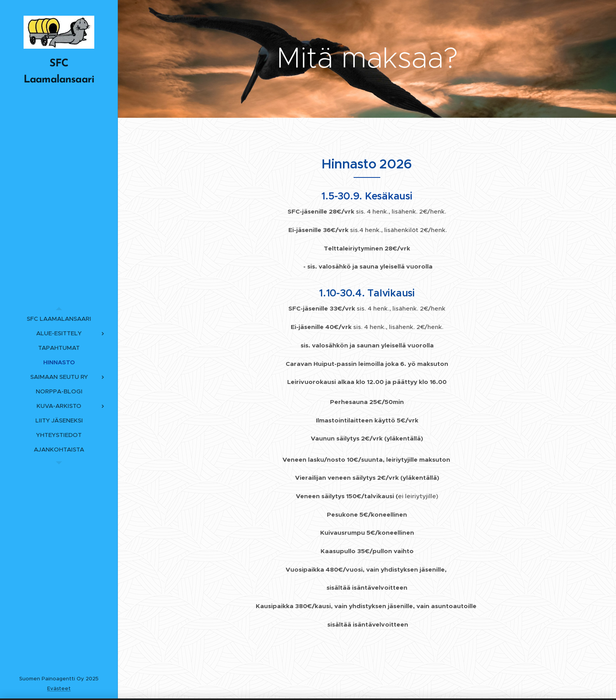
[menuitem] (59, 319)
